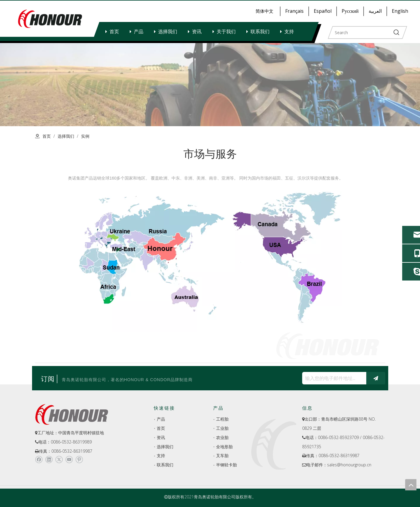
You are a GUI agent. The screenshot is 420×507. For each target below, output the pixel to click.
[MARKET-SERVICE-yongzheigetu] (210, 262)
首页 (114, 31)
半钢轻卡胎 (226, 465)
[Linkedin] (49, 460)
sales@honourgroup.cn (349, 465)
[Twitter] (59, 460)
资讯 (197, 31)
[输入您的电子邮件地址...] (333, 378)
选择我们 (168, 31)
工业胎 (222, 428)
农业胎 (222, 437)
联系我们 (260, 31)
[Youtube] (69, 460)
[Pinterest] (79, 460)
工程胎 (222, 419)
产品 (139, 31)
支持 (289, 31)
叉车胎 (222, 455)
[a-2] (210, 85)
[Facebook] (39, 460)
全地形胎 (224, 447)
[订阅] (376, 378)
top (411, 485)
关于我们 (226, 31)
